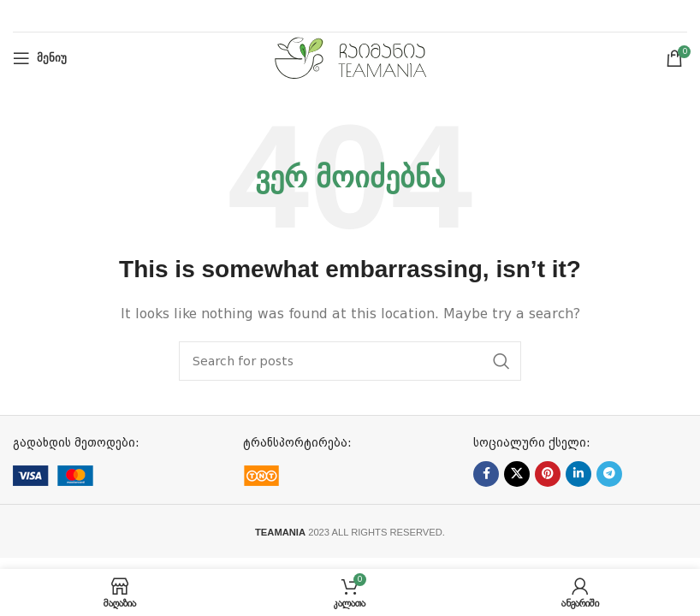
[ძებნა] (350, 361)
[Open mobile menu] (40, 58)
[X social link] (517, 474)
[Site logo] (350, 57)
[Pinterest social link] (548, 474)
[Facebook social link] (486, 474)
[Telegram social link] (609, 474)
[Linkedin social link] (578, 474)
